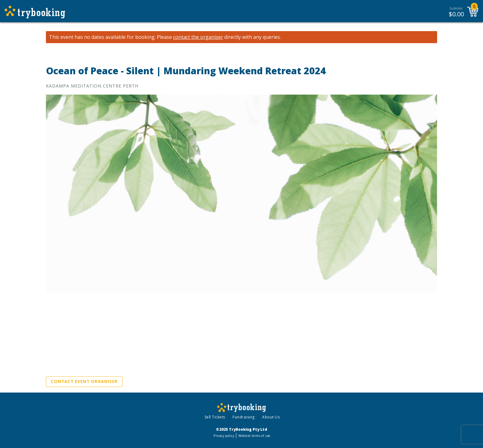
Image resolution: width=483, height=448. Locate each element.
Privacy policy (224, 436)
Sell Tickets (215, 417)
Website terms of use (254, 436)
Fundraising (244, 417)
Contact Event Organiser (84, 381)
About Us (271, 417)
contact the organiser (198, 37)
